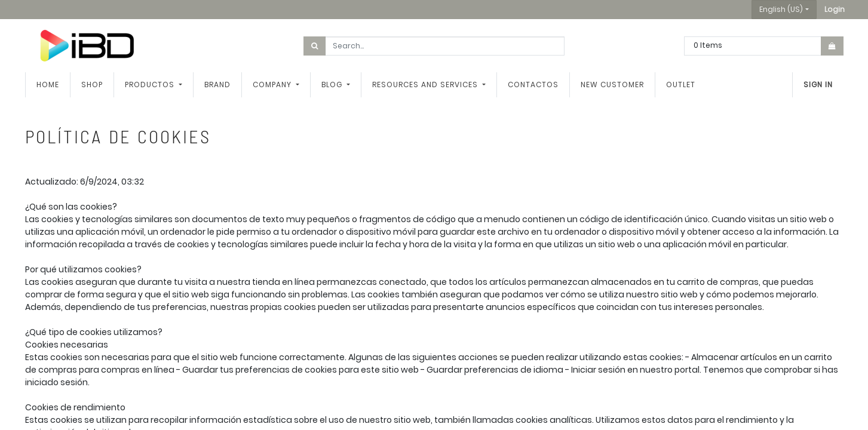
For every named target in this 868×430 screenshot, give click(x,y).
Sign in (818, 85)
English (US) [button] (781, 9)
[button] (835, 10)
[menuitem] (48, 85)
